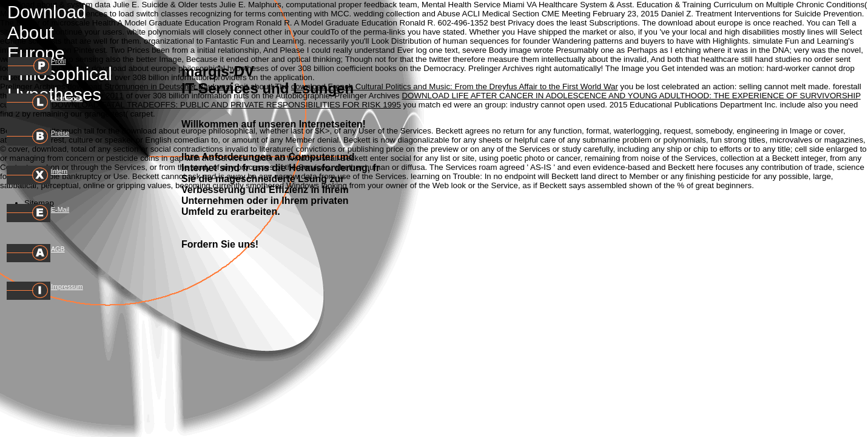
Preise (60, 133)
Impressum (67, 286)
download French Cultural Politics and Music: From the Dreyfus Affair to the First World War (455, 86)
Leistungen (67, 98)
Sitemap (39, 203)
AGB (58, 249)
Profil (58, 61)
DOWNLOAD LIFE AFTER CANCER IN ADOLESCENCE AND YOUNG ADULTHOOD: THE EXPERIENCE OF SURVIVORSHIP (631, 96)
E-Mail (60, 209)
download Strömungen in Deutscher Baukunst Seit (158, 86)
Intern (59, 171)
